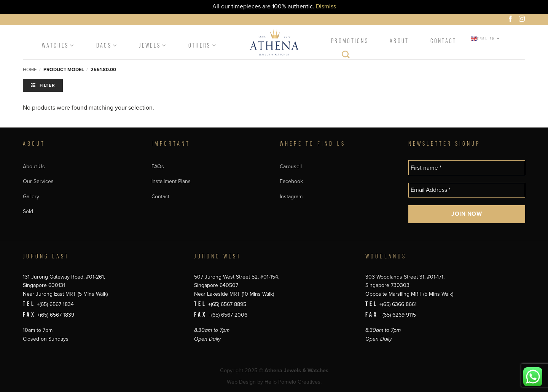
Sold (28, 211)
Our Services (38, 181)
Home (30, 70)
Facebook (291, 181)
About (399, 41)
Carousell (291, 167)
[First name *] (467, 168)
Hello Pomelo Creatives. (293, 382)
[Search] (346, 56)
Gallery (31, 197)
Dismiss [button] (326, 6)
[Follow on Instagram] (523, 20)
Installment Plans (171, 181)
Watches (58, 45)
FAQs (158, 167)
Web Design (241, 382)
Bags (107, 45)
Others (203, 45)
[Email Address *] (467, 190)
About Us (34, 167)
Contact (444, 41)
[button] (43, 85)
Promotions (350, 41)
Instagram (291, 197)
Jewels (153, 45)
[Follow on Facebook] (511, 20)
